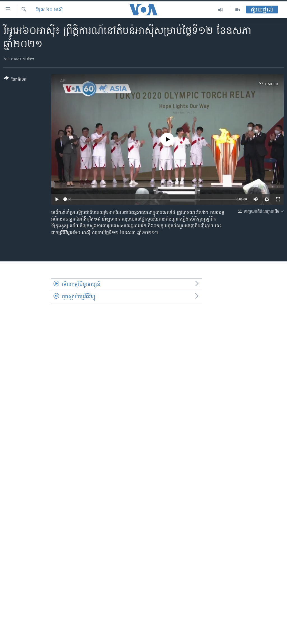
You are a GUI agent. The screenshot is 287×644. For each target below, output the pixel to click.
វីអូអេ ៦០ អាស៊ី (49, 10)
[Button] (15, 80)
